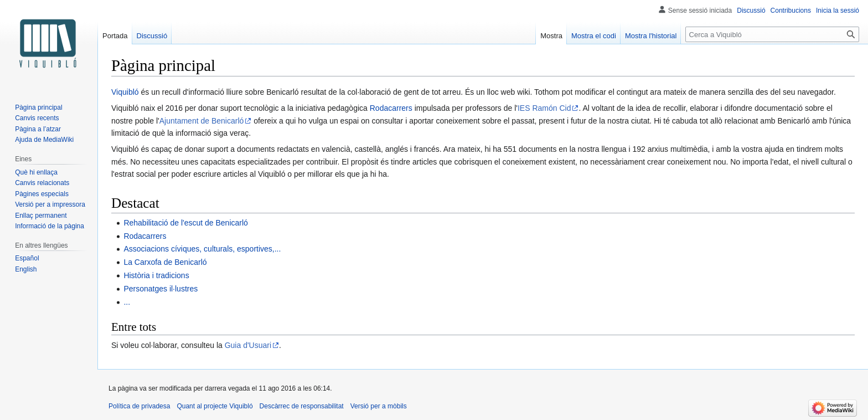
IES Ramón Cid (544, 108)
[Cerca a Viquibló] (772, 34)
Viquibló (125, 92)
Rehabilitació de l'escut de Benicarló (185, 223)
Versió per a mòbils (379, 406)
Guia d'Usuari (248, 345)
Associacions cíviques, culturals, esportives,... (202, 249)
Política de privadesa (139, 406)
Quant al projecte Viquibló (215, 406)
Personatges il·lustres (161, 289)
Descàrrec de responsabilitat (302, 406)
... (127, 302)
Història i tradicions (156, 275)
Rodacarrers (391, 108)
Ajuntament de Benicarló (202, 121)
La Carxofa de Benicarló (165, 262)
